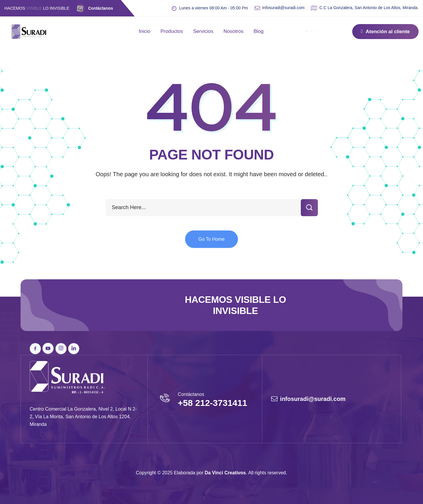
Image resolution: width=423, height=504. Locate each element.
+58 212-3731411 (212, 403)
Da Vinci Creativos (225, 473)
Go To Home (211, 245)
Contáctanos (101, 8)
